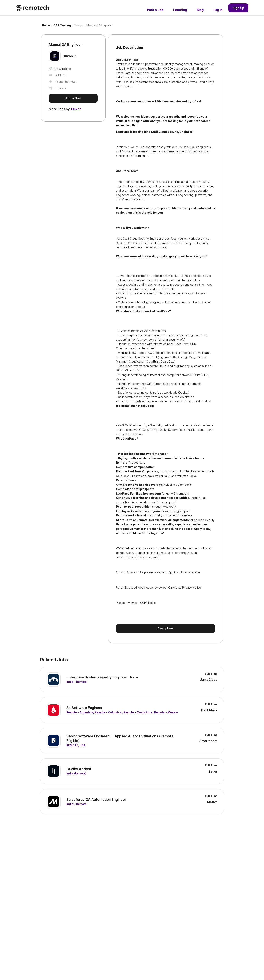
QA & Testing (62, 25)
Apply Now (73, 98)
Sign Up (238, 8)
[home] (32, 8)
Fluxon (79, 25)
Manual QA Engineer (99, 25)
